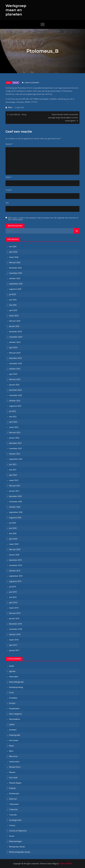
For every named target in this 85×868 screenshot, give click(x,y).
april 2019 (13, 603)
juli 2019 (13, 587)
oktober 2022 (15, 401)
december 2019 (15, 560)
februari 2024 (15, 353)
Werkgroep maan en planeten (16, 10)
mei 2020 (13, 533)
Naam (9, 177)
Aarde (12, 666)
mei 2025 (13, 305)
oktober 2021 (15, 454)
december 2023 (15, 358)
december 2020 (15, 496)
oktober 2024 (15, 342)
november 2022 (16, 395)
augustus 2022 (15, 406)
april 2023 (13, 374)
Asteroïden (14, 677)
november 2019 (16, 565)
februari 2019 (15, 613)
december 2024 (15, 332)
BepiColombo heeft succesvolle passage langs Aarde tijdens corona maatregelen (63, 118)
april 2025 (13, 310)
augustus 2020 (15, 518)
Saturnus (13, 799)
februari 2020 (15, 549)
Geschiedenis (14, 719)
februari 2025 (15, 321)
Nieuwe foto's (15, 767)
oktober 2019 (15, 571)
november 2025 (16, 273)
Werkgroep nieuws (17, 847)
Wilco (10, 107)
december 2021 (15, 443)
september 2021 (16, 459)
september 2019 (16, 576)
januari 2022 (14, 438)
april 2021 (13, 475)
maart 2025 (14, 316)
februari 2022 (15, 433)
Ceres (11, 693)
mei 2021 (13, 470)
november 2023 (16, 363)
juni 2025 (13, 300)
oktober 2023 (15, 369)
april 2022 (13, 422)
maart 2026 (14, 257)
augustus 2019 (15, 581)
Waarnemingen (15, 841)
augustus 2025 (15, 289)
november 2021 (16, 448)
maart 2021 (14, 480)
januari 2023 (14, 385)
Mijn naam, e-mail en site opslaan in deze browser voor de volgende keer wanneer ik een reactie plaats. (43, 219)
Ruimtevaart (14, 793)
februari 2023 (15, 379)
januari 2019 (14, 618)
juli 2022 (13, 411)
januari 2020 (14, 555)
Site (7, 203)
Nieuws (16, 83)
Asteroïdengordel (16, 682)
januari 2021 (14, 491)
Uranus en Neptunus (18, 831)
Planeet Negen (15, 783)
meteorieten (14, 762)
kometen (13, 730)
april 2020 (13, 539)
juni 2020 (13, 528)
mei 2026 (13, 247)
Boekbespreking (16, 687)
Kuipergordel (15, 735)
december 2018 (15, 624)
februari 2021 (15, 486)
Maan (8, 83)
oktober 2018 (15, 634)
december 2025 (15, 268)
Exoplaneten (14, 708)
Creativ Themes (65, 864)
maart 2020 (14, 544)
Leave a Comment (32, 83)
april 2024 (13, 347)
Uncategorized (15, 820)
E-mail (9, 190)
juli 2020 (13, 523)
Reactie (9, 144)
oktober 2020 (15, 507)
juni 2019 (13, 592)
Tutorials (13, 815)
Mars (11, 751)
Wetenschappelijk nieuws (20, 852)
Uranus (12, 825)
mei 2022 (13, 417)
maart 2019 (14, 608)
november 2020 (16, 502)
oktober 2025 (15, 278)
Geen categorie (15, 714)
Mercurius (13, 756)
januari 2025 (14, 326)
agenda (12, 671)
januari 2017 (14, 650)
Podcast (12, 788)
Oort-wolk (13, 778)
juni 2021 (13, 464)
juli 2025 (13, 294)
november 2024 (16, 337)
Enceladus (13, 698)
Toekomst (13, 809)
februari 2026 (15, 262)
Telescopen (14, 804)
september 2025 (16, 284)
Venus (12, 836)
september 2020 (16, 512)
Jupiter (12, 724)
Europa (12, 703)
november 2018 (16, 629)
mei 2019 (13, 597)
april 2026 (13, 252)
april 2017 (13, 645)
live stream (14, 740)
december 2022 (15, 390)
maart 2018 (14, 640)
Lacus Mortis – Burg (18, 114)
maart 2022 (14, 427)
